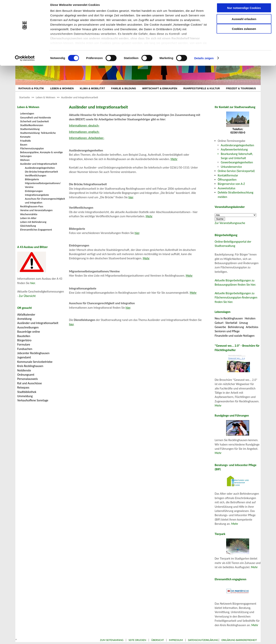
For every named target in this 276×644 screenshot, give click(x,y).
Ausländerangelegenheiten (40, 168)
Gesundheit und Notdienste (36, 117)
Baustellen (24, 336)
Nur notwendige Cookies (244, 11)
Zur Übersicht (27, 296)
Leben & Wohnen (46, 97)
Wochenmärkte (29, 214)
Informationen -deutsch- (84, 125)
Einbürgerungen (34, 191)
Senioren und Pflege (227, 331)
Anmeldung (24, 319)
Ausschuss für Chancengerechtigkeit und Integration (45, 201)
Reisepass (23, 387)
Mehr (174, 159)
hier (33, 283)
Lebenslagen (27, 113)
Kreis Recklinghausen (30, 366)
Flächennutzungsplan (32, 148)
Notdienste (24, 370)
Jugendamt (24, 357)
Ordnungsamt (26, 375)
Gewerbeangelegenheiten (237, 162)
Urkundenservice (231, 167)
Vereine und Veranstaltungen (36, 210)
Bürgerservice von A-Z (231, 184)
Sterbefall (231, 323)
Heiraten (250, 318)
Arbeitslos (252, 327)
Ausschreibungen (28, 327)
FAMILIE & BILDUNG (124, 88)
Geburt (219, 323)
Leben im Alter (28, 218)
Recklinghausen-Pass (32, 206)
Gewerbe (220, 327)
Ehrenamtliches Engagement (36, 230)
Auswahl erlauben (244, 22)
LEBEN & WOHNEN (62, 88)
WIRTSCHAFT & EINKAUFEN (160, 88)
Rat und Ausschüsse (30, 383)
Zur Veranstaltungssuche (230, 223)
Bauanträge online (29, 332)
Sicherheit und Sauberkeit (34, 121)
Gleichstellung (28, 226)
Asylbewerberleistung (234, 149)
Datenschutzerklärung (203, 640)
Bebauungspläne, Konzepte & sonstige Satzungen (41, 154)
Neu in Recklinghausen (229, 318)
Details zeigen (204, 61)
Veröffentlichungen (36, 175)
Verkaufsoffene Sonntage (33, 400)
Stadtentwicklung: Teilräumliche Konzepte (38, 135)
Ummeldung (25, 396)
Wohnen (25, 160)
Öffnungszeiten (227, 180)
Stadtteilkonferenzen (32, 125)
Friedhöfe (25, 141)
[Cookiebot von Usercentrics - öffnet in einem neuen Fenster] (25, 61)
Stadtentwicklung (30, 129)
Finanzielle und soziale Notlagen (235, 336)
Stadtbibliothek (27, 392)
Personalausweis (28, 379)
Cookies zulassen (244, 32)
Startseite (25, 97)
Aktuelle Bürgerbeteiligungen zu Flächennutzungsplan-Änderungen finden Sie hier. (236, 298)
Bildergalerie (32, 179)
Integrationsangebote (37, 195)
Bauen (24, 145)
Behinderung (236, 327)
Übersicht (158, 640)
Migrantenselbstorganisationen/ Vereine (43, 185)
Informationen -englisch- (84, 132)
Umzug (244, 323)
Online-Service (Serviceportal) (236, 171)
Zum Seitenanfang (112, 640)
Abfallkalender (26, 315)
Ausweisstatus (227, 188)
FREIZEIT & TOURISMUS (241, 88)
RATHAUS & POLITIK (31, 88)
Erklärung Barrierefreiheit (239, 640)
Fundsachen (25, 349)
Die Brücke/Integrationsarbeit (41, 172)
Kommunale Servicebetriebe (35, 362)
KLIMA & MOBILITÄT (92, 88)
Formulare (24, 344)
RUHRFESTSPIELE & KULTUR (202, 88)
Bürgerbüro (24, 340)
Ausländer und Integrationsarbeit (80, 97)
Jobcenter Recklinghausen (33, 353)
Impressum (176, 640)
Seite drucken (137, 640)
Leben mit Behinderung (33, 222)
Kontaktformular (228, 175)
